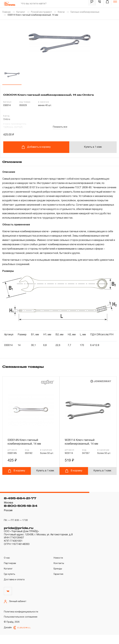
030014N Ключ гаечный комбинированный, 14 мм (25, 442)
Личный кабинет (15, 611)
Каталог (21, 12)
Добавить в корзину (36, 147)
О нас (7, 567)
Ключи (61, 12)
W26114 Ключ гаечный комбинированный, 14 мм (82, 442)
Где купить (10, 583)
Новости (58, 567)
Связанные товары (23, 367)
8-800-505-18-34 (21, 515)
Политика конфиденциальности (21, 621)
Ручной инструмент (41, 12)
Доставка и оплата (14, 589)
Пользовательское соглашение (21, 626)
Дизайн (17, 637)
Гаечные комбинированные (85, 12)
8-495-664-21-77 (20, 507)
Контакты (59, 573)
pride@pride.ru (19, 537)
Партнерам (10, 573)
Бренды (58, 578)
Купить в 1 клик (93, 147)
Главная (6, 12)
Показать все (60, 127)
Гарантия (58, 583)
